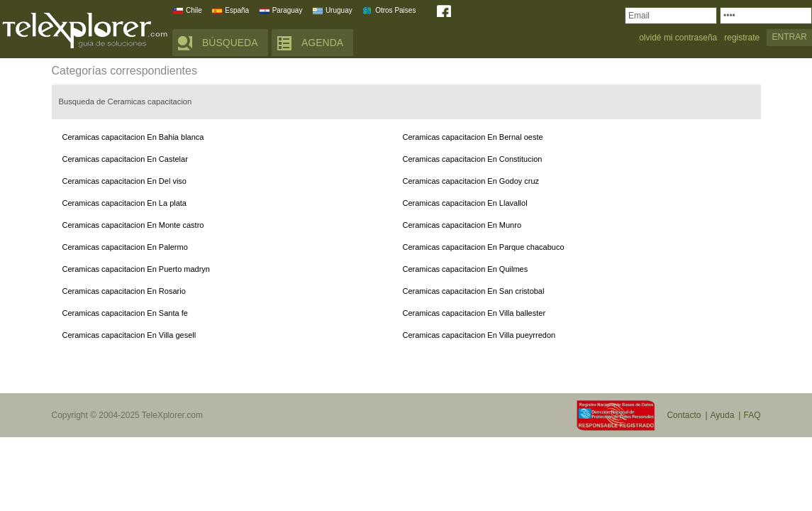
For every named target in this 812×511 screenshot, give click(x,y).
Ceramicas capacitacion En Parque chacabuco (484, 247)
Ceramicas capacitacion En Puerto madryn (136, 269)
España (237, 10)
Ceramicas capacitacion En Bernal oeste (473, 137)
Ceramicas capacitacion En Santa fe (125, 313)
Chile (194, 10)
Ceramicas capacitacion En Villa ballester (474, 313)
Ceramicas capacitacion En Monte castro (133, 225)
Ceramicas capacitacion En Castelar (125, 159)
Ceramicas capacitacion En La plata (124, 203)
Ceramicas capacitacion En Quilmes (466, 269)
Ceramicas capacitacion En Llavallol (465, 203)
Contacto (684, 415)
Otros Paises (395, 10)
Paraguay (288, 10)
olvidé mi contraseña (678, 38)
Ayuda (723, 415)
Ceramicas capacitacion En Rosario (124, 291)
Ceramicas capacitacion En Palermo (125, 247)
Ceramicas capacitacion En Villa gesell (129, 335)
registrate (742, 38)
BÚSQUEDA (230, 43)
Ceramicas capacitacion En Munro (462, 225)
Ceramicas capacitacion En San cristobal (474, 291)
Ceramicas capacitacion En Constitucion (473, 159)
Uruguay (339, 10)
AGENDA (322, 43)
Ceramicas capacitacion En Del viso (124, 181)
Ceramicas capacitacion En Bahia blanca (133, 137)
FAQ (752, 415)
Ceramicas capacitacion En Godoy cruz (471, 181)
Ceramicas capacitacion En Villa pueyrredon (479, 335)
